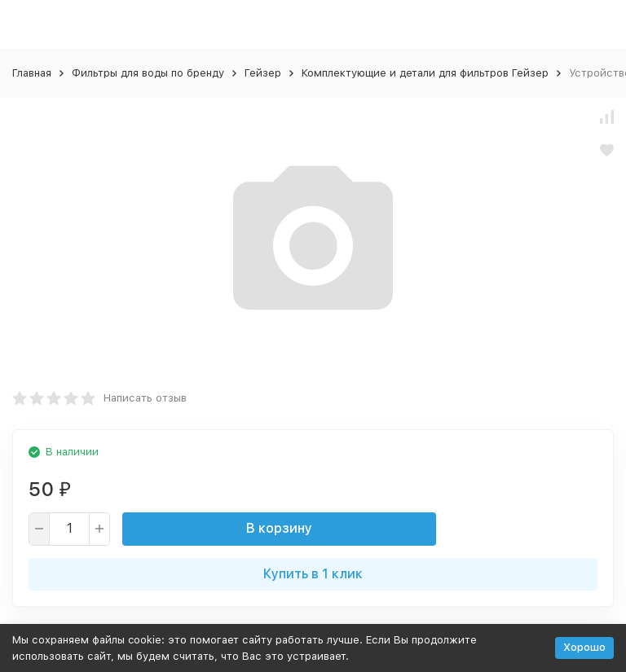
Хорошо (584, 647)
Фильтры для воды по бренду (148, 73)
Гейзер (263, 73)
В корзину (279, 528)
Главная (32, 73)
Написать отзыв (145, 398)
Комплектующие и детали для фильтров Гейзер (425, 73)
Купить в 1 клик (313, 574)
